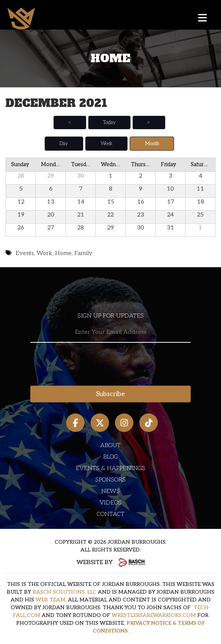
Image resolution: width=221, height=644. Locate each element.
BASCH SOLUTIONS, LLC (64, 592)
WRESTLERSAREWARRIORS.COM (154, 615)
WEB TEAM (50, 600)
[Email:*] (110, 333)
